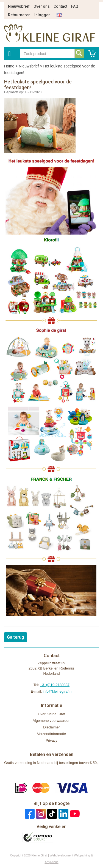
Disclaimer (51, 727)
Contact (60, 6)
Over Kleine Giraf (52, 714)
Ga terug (16, 637)
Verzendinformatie (51, 734)
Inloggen (42, 15)
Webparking (82, 855)
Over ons (42, 6)
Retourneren (19, 15)
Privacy (51, 740)
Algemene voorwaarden (51, 721)
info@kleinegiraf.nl (58, 691)
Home (9, 66)
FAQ (75, 6)
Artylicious (51, 862)
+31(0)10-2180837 (55, 685)
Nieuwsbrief (19, 6)
